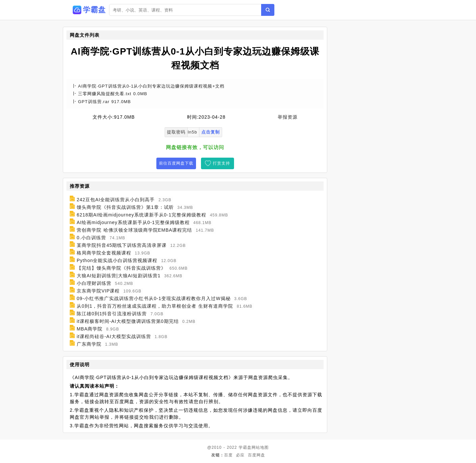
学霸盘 (245, 447)
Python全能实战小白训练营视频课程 (117, 260)
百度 (228, 455)
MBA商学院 (90, 329)
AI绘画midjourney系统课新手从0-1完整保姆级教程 (133, 222)
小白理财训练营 (94, 283)
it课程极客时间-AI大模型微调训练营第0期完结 (128, 321)
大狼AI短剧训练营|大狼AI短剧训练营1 (119, 276)
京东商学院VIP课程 (98, 291)
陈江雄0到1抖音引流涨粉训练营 (112, 314)
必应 (240, 455)
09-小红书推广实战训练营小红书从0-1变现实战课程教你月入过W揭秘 (154, 298)
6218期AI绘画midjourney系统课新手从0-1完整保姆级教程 (141, 215)
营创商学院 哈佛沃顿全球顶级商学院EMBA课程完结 (135, 230)
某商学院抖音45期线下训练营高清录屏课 (122, 245)
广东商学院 (89, 344)
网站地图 (260, 447)
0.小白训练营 (91, 238)
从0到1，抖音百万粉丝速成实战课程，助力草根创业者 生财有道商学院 (155, 306)
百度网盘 (257, 455)
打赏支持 (221, 163)
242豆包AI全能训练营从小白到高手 (116, 200)
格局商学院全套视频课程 (104, 253)
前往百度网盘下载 (176, 163)
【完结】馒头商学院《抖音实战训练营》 (121, 268)
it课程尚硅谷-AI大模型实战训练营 (114, 336)
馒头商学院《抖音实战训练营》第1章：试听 (125, 207)
